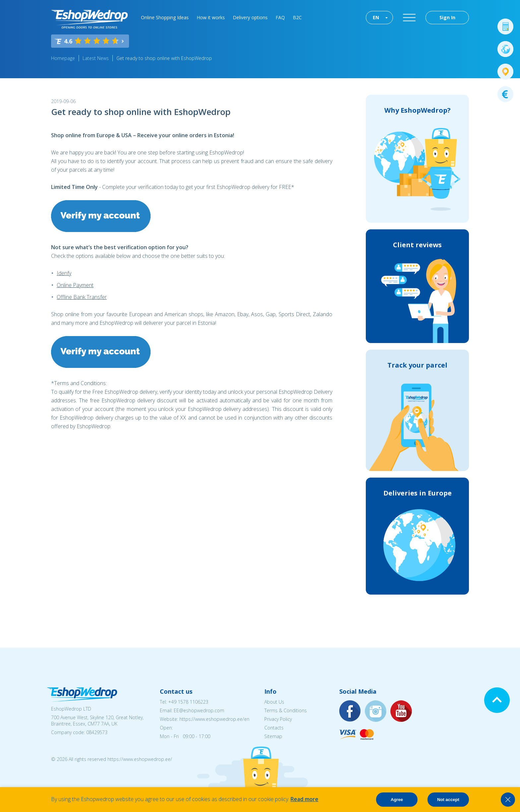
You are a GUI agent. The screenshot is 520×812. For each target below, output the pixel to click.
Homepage (63, 58)
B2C (297, 17)
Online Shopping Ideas (165, 17)
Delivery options (250, 17)
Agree (397, 800)
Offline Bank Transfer (82, 297)
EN (376, 17)
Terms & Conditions (286, 710)
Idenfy (64, 273)
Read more (304, 799)
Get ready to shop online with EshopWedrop (164, 58)
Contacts (274, 728)
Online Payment (75, 285)
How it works (211, 17)
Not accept (448, 800)
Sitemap (273, 736)
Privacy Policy (278, 719)
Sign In (447, 17)
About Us (274, 702)
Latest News (96, 58)
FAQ (280, 17)
